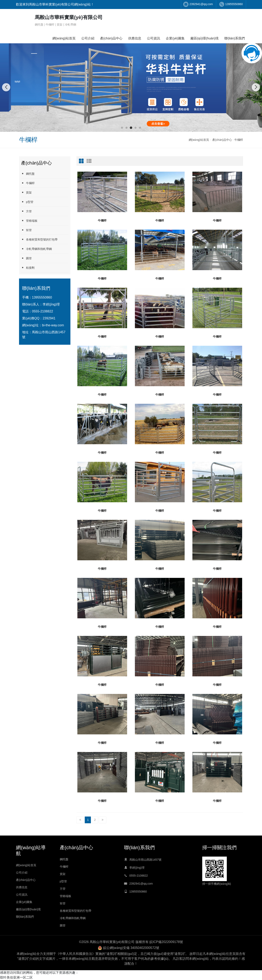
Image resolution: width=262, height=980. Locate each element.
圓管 (26, 258)
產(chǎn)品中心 (111, 38)
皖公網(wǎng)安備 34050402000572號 (131, 948)
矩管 (26, 230)
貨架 (26, 192)
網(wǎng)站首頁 (64, 38)
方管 (26, 211)
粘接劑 (28, 268)
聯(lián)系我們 (235, 38)
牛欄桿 (239, 140)
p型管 (27, 202)
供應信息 (135, 38)
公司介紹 (88, 38)
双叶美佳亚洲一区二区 (16, 977)
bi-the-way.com (53, 325)
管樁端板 (29, 221)
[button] (122, 128)
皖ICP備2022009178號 (166, 942)
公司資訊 (154, 38)
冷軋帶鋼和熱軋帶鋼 (36, 249)
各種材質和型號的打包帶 (39, 239)
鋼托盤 (28, 174)
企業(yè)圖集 (175, 38)
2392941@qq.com (201, 4)
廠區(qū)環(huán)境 (205, 38)
